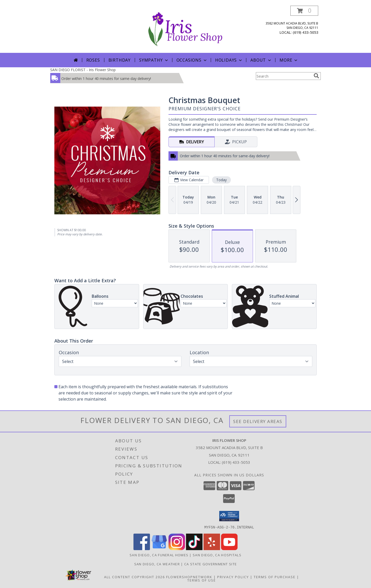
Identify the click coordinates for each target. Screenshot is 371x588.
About (261, 60)
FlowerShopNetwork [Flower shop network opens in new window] (189, 577)
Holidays (229, 60)
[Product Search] (284, 76)
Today (221, 180)
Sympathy (154, 60)
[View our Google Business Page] (159, 548)
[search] (316, 76)
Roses (93, 60)
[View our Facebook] (142, 548)
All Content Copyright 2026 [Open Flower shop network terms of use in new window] (134, 577)
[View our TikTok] (194, 548)
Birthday (120, 60)
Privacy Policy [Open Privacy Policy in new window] (233, 577)
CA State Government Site (210, 564)
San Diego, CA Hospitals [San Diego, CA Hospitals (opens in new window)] (217, 555)
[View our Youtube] (229, 548)
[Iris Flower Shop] (185, 29)
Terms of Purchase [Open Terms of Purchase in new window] (275, 577)
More (289, 60)
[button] (304, 11)
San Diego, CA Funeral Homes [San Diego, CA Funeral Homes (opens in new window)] (159, 555)
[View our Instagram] (177, 548)
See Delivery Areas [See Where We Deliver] (258, 421)
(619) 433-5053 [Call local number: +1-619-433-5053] (305, 32)
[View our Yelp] (212, 548)
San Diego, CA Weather (157, 564)
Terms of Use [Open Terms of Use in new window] (202, 580)
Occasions (192, 60)
